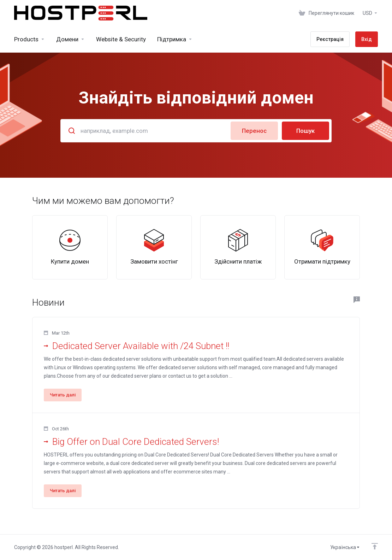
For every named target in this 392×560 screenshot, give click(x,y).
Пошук (305, 131)
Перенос (254, 131)
